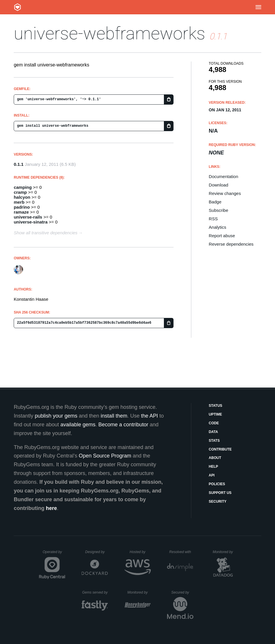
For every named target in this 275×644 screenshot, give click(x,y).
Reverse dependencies (231, 244)
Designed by (97, 552)
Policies (217, 484)
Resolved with (181, 552)
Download (219, 185)
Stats (214, 441)
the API (149, 416)
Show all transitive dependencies (45, 233)
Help (213, 467)
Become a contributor (123, 425)
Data (213, 432)
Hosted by (140, 552)
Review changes (225, 193)
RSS (213, 219)
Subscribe (219, 210)
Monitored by (224, 552)
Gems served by (95, 592)
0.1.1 (19, 164)
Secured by (182, 592)
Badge (215, 202)
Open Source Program (105, 456)
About (215, 458)
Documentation (224, 176)
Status (216, 406)
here (51, 508)
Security (218, 502)
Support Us (220, 493)
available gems (78, 425)
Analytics (218, 227)
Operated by (54, 554)
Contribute (220, 449)
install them (114, 416)
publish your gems (56, 416)
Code (214, 423)
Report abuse (222, 236)
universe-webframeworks (110, 33)
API (212, 475)
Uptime (215, 414)
